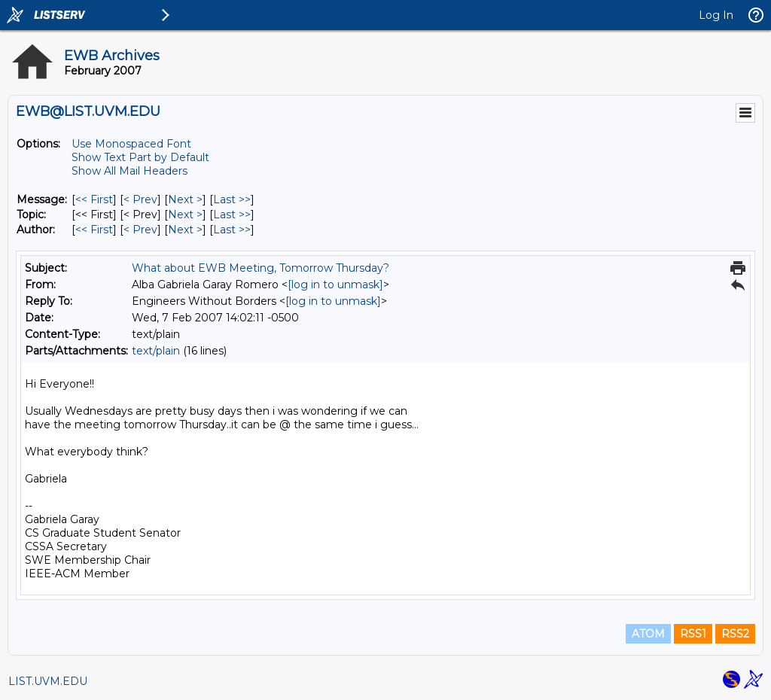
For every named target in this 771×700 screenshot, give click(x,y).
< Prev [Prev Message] (140, 199)
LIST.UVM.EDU (48, 681)
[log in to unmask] (335, 285)
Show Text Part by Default (140, 157)
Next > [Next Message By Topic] (185, 215)
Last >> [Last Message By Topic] (232, 215)
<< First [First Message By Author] (94, 230)
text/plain (156, 351)
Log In (716, 15)
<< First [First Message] (94, 199)
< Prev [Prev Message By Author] (140, 230)
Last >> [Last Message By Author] (232, 230)
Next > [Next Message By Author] (185, 230)
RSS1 (693, 634)
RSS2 (735, 634)
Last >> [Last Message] (232, 199)
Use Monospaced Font (131, 144)
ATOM (648, 634)
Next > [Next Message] (185, 199)
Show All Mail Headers (130, 171)
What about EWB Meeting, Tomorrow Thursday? (261, 268)
